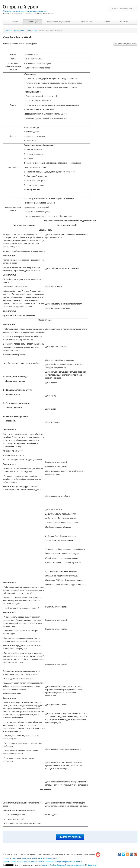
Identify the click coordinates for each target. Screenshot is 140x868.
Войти (113, 9)
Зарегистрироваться (127, 9)
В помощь (106, 22)
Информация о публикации (59, 22)
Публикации (33, 22)
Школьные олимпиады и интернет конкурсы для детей (35, 858)
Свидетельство (86, 22)
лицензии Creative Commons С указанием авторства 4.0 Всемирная (69, 865)
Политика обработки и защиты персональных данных (60, 862)
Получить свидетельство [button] (125, 44)
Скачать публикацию (70, 837)
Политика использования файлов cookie (19, 862)
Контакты (124, 22)
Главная (14, 22)
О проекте (7, 858)
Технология (32, 30)
